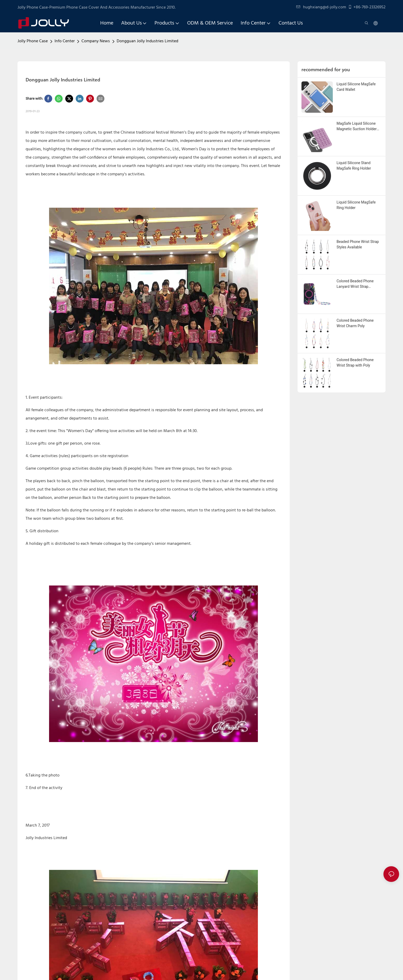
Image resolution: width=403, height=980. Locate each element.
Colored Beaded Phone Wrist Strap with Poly (355, 363)
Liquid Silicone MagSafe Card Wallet (356, 87)
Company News (96, 41)
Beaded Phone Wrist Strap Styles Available (358, 244)
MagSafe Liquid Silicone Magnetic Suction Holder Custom (357, 127)
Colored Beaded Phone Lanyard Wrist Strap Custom (355, 284)
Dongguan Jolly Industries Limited (147, 41)
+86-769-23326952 (367, 7)
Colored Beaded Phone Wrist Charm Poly (355, 323)
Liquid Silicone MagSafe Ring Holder (356, 205)
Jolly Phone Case (33, 41)
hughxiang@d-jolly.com (321, 7)
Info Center (65, 41)
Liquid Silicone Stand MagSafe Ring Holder (354, 166)
